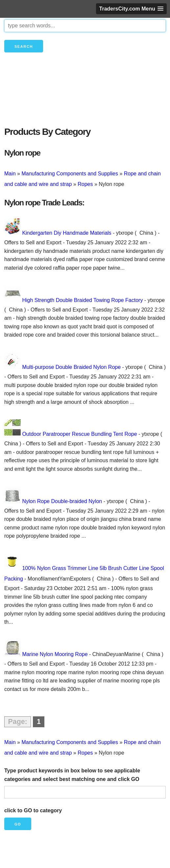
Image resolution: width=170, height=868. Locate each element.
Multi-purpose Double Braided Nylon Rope (71, 367)
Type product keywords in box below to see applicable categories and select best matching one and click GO (72, 775)
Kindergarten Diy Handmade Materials (67, 233)
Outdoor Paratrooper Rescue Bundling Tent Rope (79, 434)
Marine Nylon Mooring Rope (55, 654)
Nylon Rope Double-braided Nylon (62, 501)
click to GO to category (33, 810)
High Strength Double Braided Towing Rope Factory (82, 300)
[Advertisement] (85, 101)
